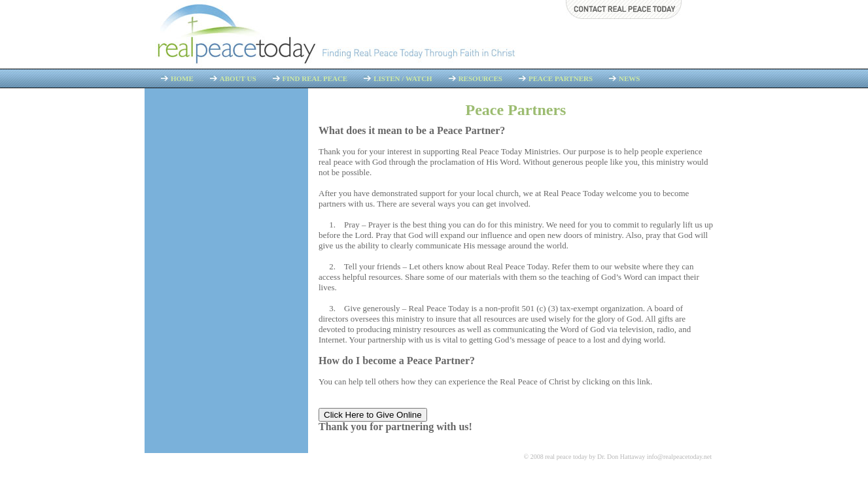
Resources (480, 78)
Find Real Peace (315, 78)
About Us (238, 78)
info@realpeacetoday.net (679, 457)
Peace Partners (561, 78)
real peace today (566, 457)
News (629, 78)
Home (182, 78)
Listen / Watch (403, 78)
